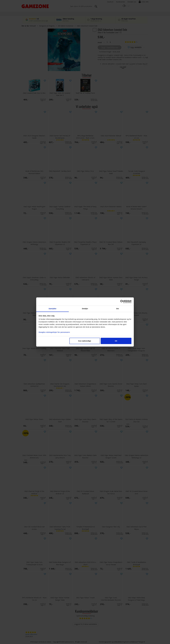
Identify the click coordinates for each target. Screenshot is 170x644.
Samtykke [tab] (53, 309)
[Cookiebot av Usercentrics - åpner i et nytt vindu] (122, 302)
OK (116, 341)
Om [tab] (117, 309)
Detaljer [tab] (85, 309)
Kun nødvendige (85, 341)
